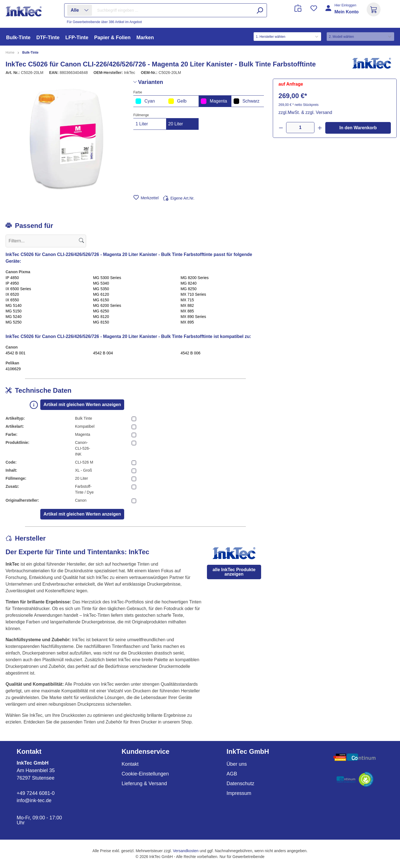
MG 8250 (189, 289)
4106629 (13, 369)
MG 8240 (189, 283)
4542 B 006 (191, 353)
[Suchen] (260, 10)
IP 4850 (12, 278)
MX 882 (187, 305)
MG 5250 (14, 322)
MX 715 (187, 300)
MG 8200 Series (195, 278)
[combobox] (181, 10)
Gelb (177, 101)
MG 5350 (101, 289)
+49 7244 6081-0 (36, 793)
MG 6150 (101, 300)
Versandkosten (186, 851)
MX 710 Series (193, 294)
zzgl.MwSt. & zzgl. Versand (305, 112)
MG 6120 (101, 294)
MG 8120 (101, 317)
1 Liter (142, 124)
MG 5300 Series (107, 278)
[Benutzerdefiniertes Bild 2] (355, 779)
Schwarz (247, 101)
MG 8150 (101, 322)
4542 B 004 (103, 353)
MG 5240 (14, 317)
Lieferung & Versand (144, 784)
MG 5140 (14, 305)
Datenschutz (241, 784)
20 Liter (176, 124)
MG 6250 (101, 311)
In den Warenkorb (358, 128)
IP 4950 (12, 283)
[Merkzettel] (314, 8)
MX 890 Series (193, 317)
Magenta (214, 101)
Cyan (145, 101)
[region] (67, 138)
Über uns (237, 764)
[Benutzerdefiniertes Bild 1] (355, 757)
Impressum (239, 793)
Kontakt (130, 764)
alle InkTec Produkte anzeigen (234, 572)
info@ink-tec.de (34, 800)
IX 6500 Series (18, 289)
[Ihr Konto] (342, 12)
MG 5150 (14, 311)
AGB (232, 774)
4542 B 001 (16, 353)
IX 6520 (12, 294)
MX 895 (187, 322)
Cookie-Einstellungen (145, 774)
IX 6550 (12, 300)
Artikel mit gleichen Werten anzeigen (82, 405)
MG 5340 (101, 283)
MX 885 (187, 311)
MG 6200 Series (107, 305)
